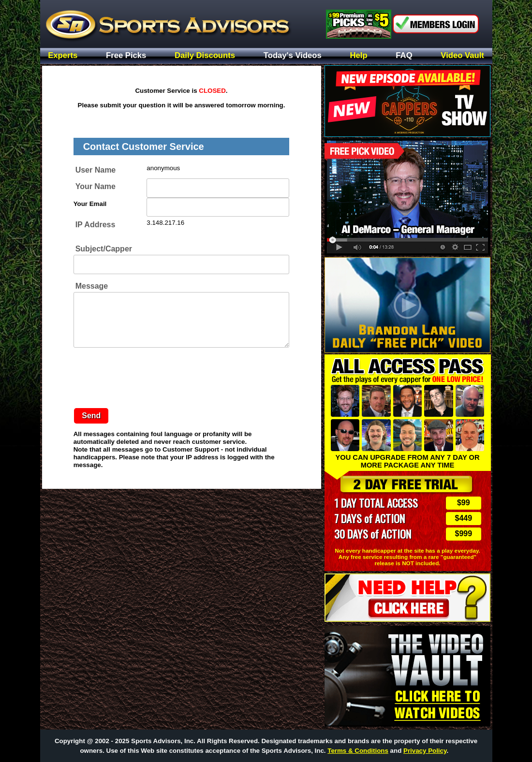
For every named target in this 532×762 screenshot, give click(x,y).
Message (92, 286)
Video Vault (462, 56)
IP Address (96, 225)
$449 (464, 518)
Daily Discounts (205, 56)
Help (359, 56)
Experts (63, 56)
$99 (464, 503)
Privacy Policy (425, 751)
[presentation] (147, 375)
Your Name (96, 186)
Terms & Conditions (358, 751)
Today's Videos (293, 56)
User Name (96, 170)
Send (91, 416)
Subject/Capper (104, 249)
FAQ (404, 56)
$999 (464, 534)
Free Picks (126, 56)
